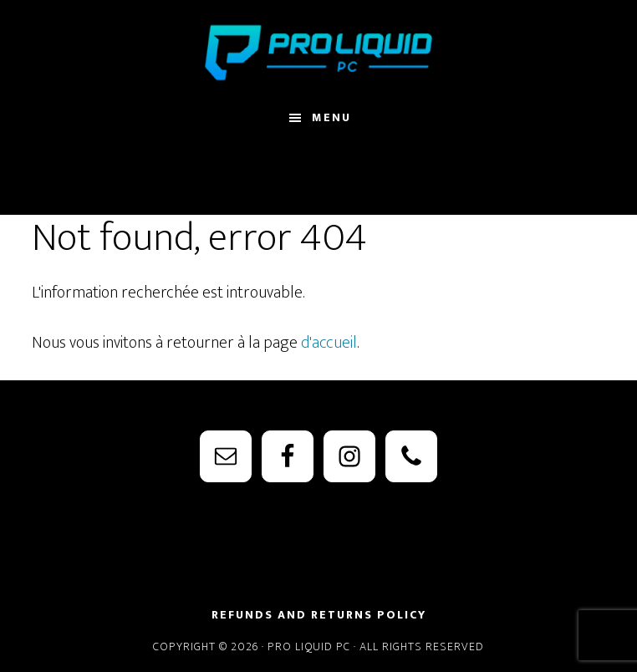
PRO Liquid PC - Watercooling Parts (318, 53)
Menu (331, 117)
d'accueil (329, 343)
